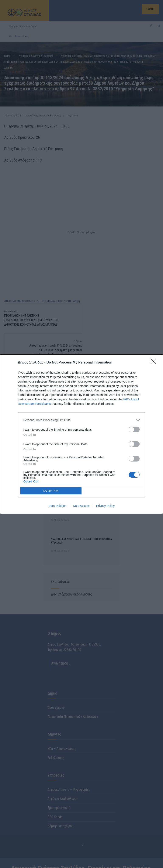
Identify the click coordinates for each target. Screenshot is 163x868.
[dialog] (81, 434)
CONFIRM (51, 491)
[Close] (155, 363)
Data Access (81, 506)
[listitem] (81, 420)
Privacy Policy (105, 506)
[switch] (134, 429)
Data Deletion (57, 506)
